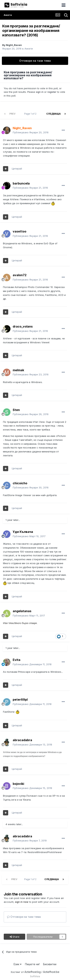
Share (15, 937)
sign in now (22, 902)
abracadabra (22, 740)
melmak (18, 370)
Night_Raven (14, 45)
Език (18, 964)
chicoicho (20, 483)
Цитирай (17, 169)
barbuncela (21, 183)
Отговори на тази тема (35, 61)
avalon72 (20, 275)
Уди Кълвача (23, 532)
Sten (16, 410)
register (52, 92)
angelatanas (22, 611)
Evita (17, 660)
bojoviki (18, 784)
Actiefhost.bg (33, 972)
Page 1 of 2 (31, 114)
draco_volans (23, 326)
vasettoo (20, 231)
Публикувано (31, 132)
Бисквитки (50, 964)
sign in (40, 92)
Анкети (29, 49)
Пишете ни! (32, 964)
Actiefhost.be (51, 972)
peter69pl (20, 700)
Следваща (53, 114)
